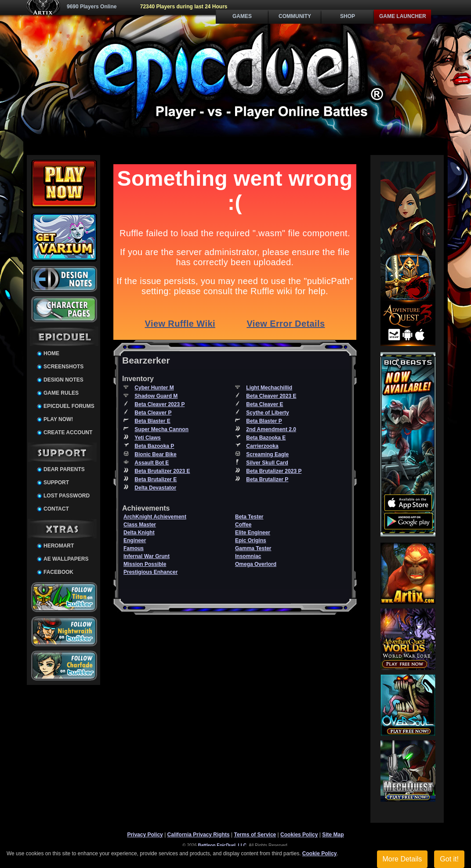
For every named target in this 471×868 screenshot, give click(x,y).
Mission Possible (145, 564)
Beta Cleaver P (153, 413)
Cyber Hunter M (154, 388)
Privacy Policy (145, 835)
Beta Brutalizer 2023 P (274, 471)
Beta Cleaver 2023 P (159, 404)
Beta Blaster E (152, 421)
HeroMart (59, 546)
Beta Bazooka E (266, 438)
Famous (134, 548)
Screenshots (63, 367)
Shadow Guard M (156, 396)
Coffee (243, 525)
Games (242, 16)
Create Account (68, 432)
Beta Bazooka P (154, 446)
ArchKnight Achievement (155, 517)
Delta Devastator (155, 488)
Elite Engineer (253, 533)
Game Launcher (403, 16)
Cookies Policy (299, 835)
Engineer (135, 540)
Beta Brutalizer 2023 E (162, 471)
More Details (402, 859)
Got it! (449, 859)
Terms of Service (255, 835)
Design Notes (63, 380)
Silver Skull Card (267, 463)
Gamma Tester (253, 548)
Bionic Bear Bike (155, 454)
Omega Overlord (256, 564)
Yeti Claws (147, 438)
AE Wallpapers (66, 559)
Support (56, 483)
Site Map (333, 835)
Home (51, 353)
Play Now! (58, 419)
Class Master (140, 525)
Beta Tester (249, 517)
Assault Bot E (152, 463)
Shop (348, 16)
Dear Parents (64, 469)
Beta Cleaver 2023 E (271, 396)
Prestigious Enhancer (150, 572)
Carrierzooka (262, 446)
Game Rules (61, 393)
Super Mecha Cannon (161, 429)
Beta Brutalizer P (267, 479)
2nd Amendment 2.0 (271, 429)
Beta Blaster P (264, 421)
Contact (56, 509)
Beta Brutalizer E (156, 479)
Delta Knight (139, 533)
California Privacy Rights (199, 835)
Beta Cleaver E (264, 404)
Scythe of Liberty (267, 413)
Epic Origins (251, 540)
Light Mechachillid (269, 388)
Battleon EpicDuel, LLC (223, 845)
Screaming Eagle (267, 454)
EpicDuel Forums (69, 406)
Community (295, 16)
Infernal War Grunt (147, 556)
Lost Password (67, 496)
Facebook (58, 572)
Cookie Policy (320, 854)
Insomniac (248, 556)
